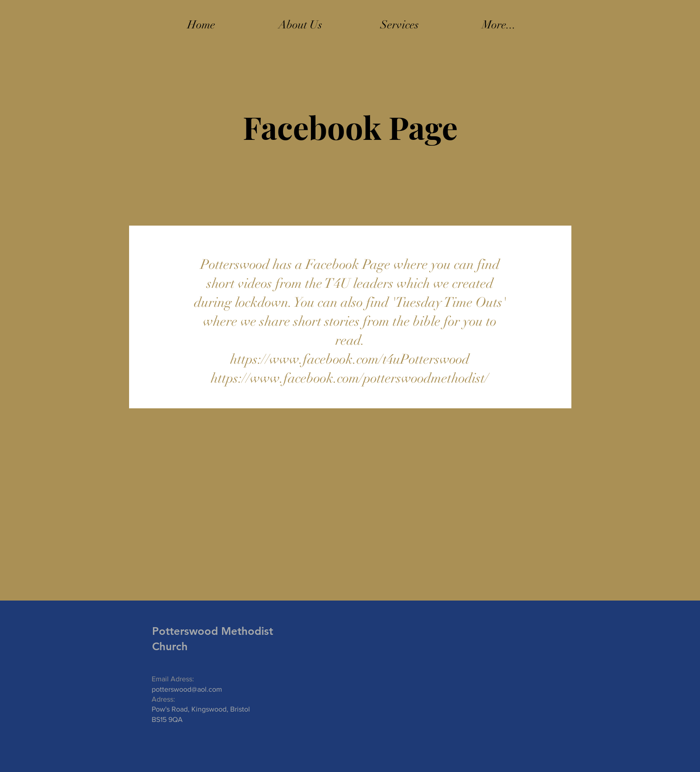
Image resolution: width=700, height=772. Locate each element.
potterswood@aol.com (187, 689)
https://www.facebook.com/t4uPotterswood (350, 359)
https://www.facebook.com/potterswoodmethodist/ (350, 378)
